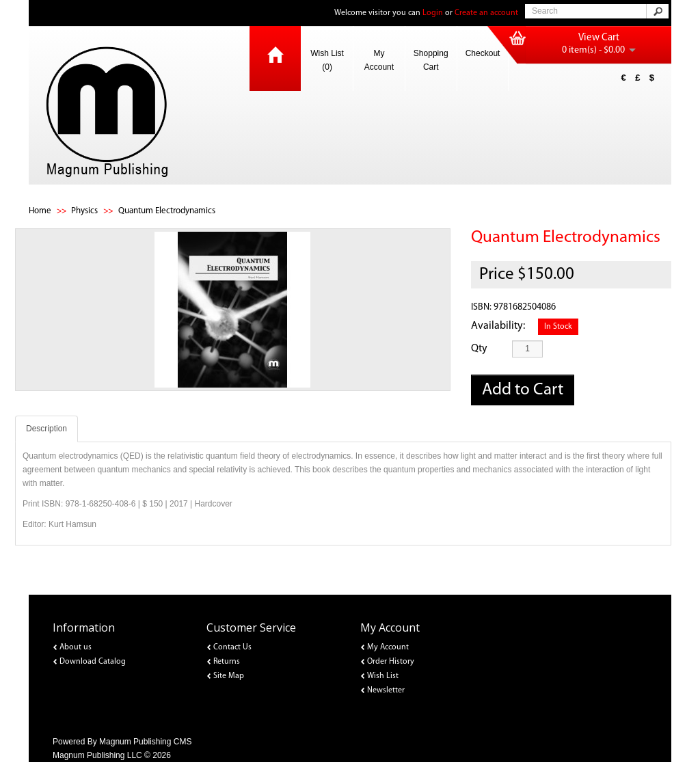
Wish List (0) (327, 60)
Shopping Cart (431, 60)
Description (46, 429)
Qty (479, 349)
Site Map (229, 676)
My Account (379, 60)
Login (433, 13)
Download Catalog (93, 662)
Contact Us (232, 647)
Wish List (383, 676)
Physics (84, 211)
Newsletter (386, 690)
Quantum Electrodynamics (167, 211)
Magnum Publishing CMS (145, 742)
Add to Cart (523, 390)
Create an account (486, 13)
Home (40, 211)
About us (76, 647)
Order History (391, 662)
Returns (227, 662)
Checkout (483, 53)
